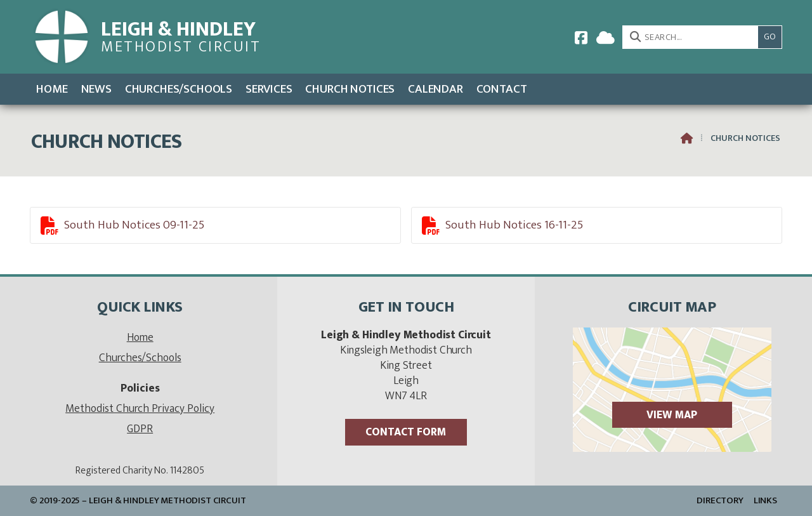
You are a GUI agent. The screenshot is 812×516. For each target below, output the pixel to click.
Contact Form (406, 432)
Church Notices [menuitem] (350, 89)
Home (140, 337)
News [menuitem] (96, 89)
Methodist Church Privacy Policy (140, 408)
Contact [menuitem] (502, 89)
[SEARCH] (694, 37)
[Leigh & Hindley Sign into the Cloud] (606, 37)
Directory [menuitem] (720, 500)
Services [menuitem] (269, 89)
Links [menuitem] (765, 500)
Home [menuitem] (52, 89)
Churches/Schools (140, 358)
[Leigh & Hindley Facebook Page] (581, 37)
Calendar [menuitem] (435, 89)
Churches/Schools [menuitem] (179, 89)
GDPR (140, 429)
